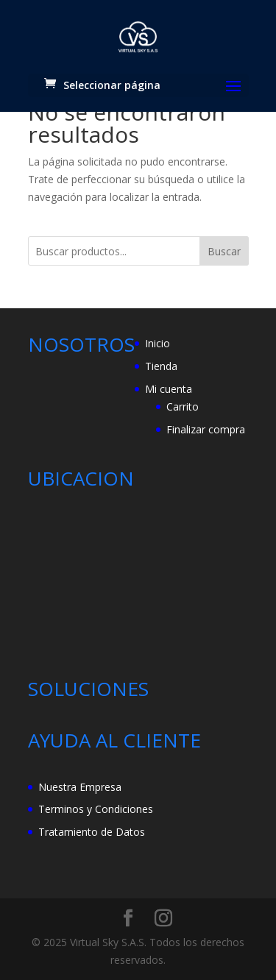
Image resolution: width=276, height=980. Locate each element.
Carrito (183, 406)
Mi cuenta (169, 389)
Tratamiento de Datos (92, 832)
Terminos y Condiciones (96, 809)
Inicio (158, 343)
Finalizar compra (206, 429)
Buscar (224, 251)
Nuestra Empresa (80, 787)
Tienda (161, 366)
